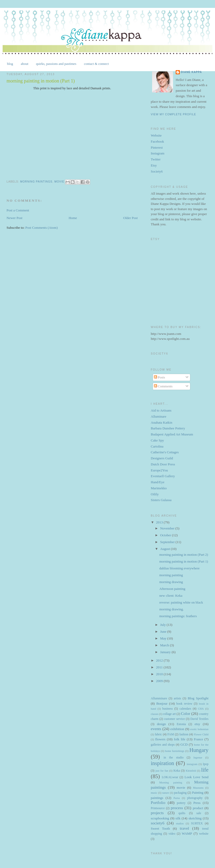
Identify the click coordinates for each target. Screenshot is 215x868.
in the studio (174, 758)
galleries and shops (163, 745)
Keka (177, 771)
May (164, 638)
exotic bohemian (199, 729)
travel (185, 828)
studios (180, 823)
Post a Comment (18, 210)
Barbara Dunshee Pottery (168, 428)
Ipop (206, 764)
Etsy (154, 165)
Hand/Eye (158, 482)
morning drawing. (171, 609)
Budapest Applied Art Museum (172, 434)
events (156, 729)
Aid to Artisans (161, 410)
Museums (198, 788)
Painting (198, 792)
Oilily (155, 494)
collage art (169, 714)
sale (199, 813)
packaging (180, 793)
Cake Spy (157, 440)
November (168, 528)
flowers (160, 739)
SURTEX (197, 823)
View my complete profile (173, 114)
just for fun (162, 771)
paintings (157, 798)
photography (195, 798)
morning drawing (171, 582)
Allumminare (159, 698)
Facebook (157, 141)
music (154, 793)
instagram (192, 764)
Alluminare (158, 416)
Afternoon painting (172, 589)
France (198, 739)
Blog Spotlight (198, 698)
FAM (171, 734)
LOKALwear (170, 777)
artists (178, 698)
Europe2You (159, 470)
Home (73, 218)
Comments (163, 386)
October (166, 535)
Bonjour (162, 703)
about (25, 64)
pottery (181, 803)
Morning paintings (36, 182)
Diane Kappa (191, 72)
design (161, 724)
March (165, 645)
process (177, 808)
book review (184, 704)
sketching (195, 818)
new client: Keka (171, 596)
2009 (160, 681)
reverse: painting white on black (181, 602)
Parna (177, 798)
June (164, 631)
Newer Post (14, 218)
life (205, 770)
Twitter (156, 159)
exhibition (177, 729)
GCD (184, 744)
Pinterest (157, 147)
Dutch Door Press (163, 464)
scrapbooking (160, 818)
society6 (158, 823)
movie (59, 182)
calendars (185, 709)
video (172, 834)
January (166, 652)
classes (155, 714)
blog (10, 64)
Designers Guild (162, 458)
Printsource (158, 808)
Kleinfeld (191, 771)
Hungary (199, 750)
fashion (184, 734)
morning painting (171, 575)
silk (178, 818)
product (198, 808)
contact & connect (96, 64)
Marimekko (159, 488)
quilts (182, 813)
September (168, 542)
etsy (197, 724)
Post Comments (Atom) (42, 228)
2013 (160, 522)
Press (197, 803)
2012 (160, 660)
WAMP (187, 833)
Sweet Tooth (160, 828)
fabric (158, 734)
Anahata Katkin (162, 422)
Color (186, 713)
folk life (180, 739)
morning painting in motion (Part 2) (184, 555)
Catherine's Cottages (165, 452)
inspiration (162, 763)
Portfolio (158, 802)
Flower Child (201, 734)
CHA (201, 709)
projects (157, 813)
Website (156, 135)
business (168, 709)
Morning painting (171, 783)
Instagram (158, 153)
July (163, 625)
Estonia (181, 724)
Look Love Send (197, 777)
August (166, 549)
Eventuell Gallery (163, 476)
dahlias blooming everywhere (179, 568)
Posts (160, 377)
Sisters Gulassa (161, 500)
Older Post (130, 218)
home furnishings (175, 751)
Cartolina (157, 446)
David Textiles (199, 719)
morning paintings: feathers (178, 616)
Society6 (157, 171)
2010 (160, 674)
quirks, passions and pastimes (56, 64)
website (204, 834)
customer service (174, 719)
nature (166, 793)
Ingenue (198, 758)
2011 (160, 667)
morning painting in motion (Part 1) (184, 561)
